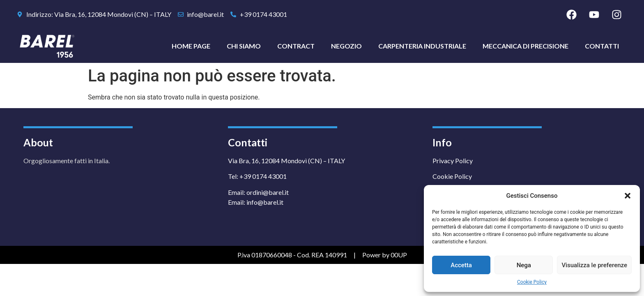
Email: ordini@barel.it (258, 192)
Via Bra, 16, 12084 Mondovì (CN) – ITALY (286, 161)
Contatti (602, 46)
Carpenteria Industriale (422, 46)
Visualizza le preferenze (594, 265)
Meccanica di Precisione (526, 46)
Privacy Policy (453, 161)
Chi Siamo (244, 46)
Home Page (191, 46)
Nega (524, 265)
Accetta (461, 265)
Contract (296, 46)
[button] (628, 196)
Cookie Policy (532, 282)
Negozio (346, 46)
